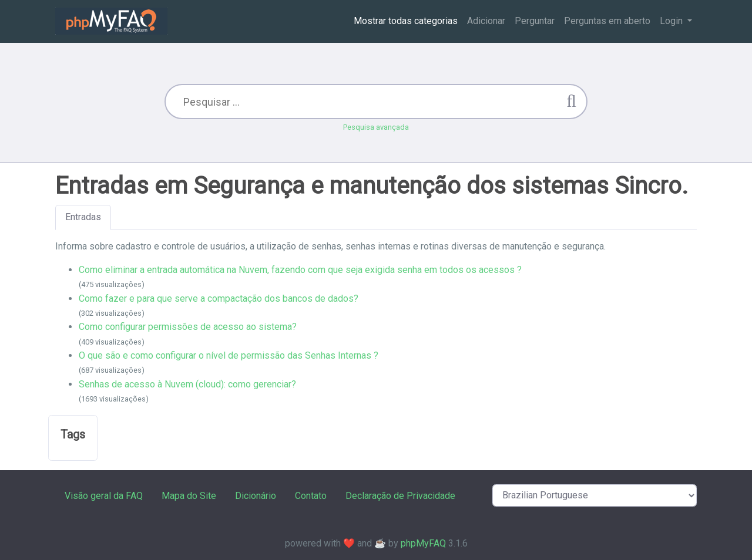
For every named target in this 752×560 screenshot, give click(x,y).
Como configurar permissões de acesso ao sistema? (188, 327)
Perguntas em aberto (607, 21)
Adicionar (486, 21)
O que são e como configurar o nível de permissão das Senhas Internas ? (229, 355)
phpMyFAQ (423, 543)
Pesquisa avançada (376, 127)
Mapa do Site (189, 496)
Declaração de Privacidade (400, 496)
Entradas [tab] (83, 217)
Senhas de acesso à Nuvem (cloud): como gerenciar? (187, 384)
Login (672, 21)
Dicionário (256, 496)
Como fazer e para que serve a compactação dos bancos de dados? (219, 298)
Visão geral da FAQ (104, 496)
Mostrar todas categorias (406, 21)
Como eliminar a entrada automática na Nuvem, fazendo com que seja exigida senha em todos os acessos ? (300, 270)
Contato (311, 496)
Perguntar (535, 21)
